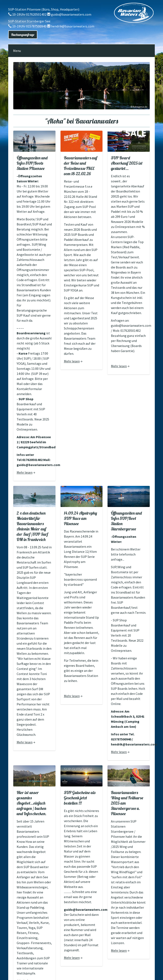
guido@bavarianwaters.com (71, 14)
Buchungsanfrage (23, 35)
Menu (17, 51)
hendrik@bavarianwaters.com (73, 26)
